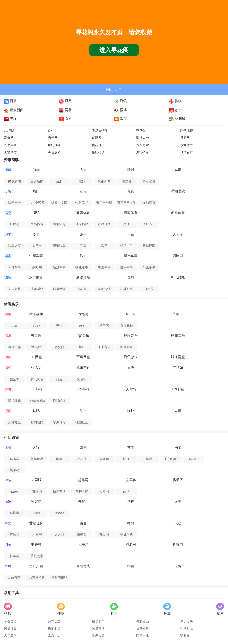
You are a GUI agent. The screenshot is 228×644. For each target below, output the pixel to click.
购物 (8, 448)
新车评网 (149, 246)
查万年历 (54, 635)
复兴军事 (127, 267)
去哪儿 (83, 502)
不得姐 (178, 368)
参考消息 (149, 181)
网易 (65, 110)
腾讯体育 (59, 224)
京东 (65, 119)
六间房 (37, 535)
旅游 (8, 502)
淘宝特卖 (142, 153)
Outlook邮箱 (37, 401)
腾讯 (120, 101)
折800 (127, 459)
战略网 (37, 267)
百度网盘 (83, 357)
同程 (37, 513)
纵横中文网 (59, 203)
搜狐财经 (37, 289)
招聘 (8, 566)
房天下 (178, 480)
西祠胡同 (37, 422)
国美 (59, 459)
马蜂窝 (14, 513)
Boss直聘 (15, 578)
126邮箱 (83, 389)
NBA (36, 213)
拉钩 (178, 566)
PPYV (37, 326)
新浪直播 (104, 224)
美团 (149, 459)
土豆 (14, 326)
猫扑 (131, 411)
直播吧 (14, 224)
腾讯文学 (14, 203)
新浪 (59, 181)
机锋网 (178, 545)
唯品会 (14, 459)
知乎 (83, 411)
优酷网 (97, 138)
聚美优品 (37, 459)
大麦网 (104, 492)
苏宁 (175, 110)
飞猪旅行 (186, 153)
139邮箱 (178, 389)
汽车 (8, 234)
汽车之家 (142, 145)
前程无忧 (82, 492)
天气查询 (10, 635)
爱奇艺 (9, 138)
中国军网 (104, 267)
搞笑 (8, 368)
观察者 (127, 181)
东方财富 (186, 145)
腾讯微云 (131, 357)
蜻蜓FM (37, 347)
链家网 (37, 492)
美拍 (59, 326)
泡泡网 (131, 545)
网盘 (8, 357)
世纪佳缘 (54, 145)
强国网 (178, 256)
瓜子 (83, 234)
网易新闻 (14, 181)
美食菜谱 (10, 622)
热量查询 (98, 629)
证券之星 (14, 289)
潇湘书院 (178, 191)
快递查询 (59, 492)
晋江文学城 (104, 203)
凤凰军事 (149, 267)
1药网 (127, 492)
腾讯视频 (186, 131)
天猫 (10, 119)
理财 (131, 277)
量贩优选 (98, 153)
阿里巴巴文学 (127, 203)
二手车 (82, 246)
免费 (131, 191)
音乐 (8, 336)
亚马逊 (141, 131)
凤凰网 (185, 138)
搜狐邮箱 (59, 401)
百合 (83, 523)
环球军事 (14, 267)
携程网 (97, 145)
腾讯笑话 (37, 379)
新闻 (8, 170)
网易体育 (37, 224)
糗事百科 (83, 368)
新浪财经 (83, 277)
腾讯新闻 (104, 181)
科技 (8, 545)
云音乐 (36, 336)
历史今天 (186, 622)
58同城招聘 (37, 578)
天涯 (178, 523)
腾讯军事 (131, 256)
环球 (131, 170)
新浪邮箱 (14, 401)
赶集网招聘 (59, 578)
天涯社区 (14, 422)
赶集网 (83, 480)
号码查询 (142, 622)
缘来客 (82, 535)
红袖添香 (149, 203)
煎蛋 (59, 379)
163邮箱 (36, 389)
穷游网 (36, 502)
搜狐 (175, 101)
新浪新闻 (14, 110)
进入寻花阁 (114, 50)
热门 (36, 191)
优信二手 (127, 246)
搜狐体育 (131, 213)
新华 (36, 170)
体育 (8, 213)
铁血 (83, 256)
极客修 (185, 635)
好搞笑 (36, 368)
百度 (10, 101)
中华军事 (36, 256)
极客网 (14, 556)
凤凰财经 (59, 289)
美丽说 (14, 470)
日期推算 (142, 629)
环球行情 (127, 289)
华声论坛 (59, 422)
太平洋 (37, 246)
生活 (8, 480)
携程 (131, 502)
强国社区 (82, 422)
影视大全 (142, 138)
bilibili (131, 314)
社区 (8, 411)
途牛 (51, 131)
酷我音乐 (178, 336)
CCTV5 (149, 224)
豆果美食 (10, 145)
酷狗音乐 (131, 336)
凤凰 (65, 101)
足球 (127, 224)
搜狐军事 (82, 267)
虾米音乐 (127, 347)
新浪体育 (83, 213)
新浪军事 (59, 267)
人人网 (59, 535)
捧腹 (131, 368)
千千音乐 (104, 347)
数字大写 (54, 622)
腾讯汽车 (59, 246)
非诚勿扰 (127, 535)
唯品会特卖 (100, 131)
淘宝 (120, 119)
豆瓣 (178, 411)
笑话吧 (82, 379)
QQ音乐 (83, 336)
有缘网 (14, 535)
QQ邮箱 (131, 389)
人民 (83, 170)
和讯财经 (178, 277)
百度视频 (127, 326)
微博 (120, 110)
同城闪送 (142, 635)
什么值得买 (171, 459)
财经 (8, 278)
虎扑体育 (178, 213)
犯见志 (14, 379)
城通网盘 (178, 357)
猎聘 (131, 566)
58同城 (177, 119)
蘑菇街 (194, 459)
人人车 (178, 234)
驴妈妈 (59, 513)
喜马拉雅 (14, 347)
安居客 (131, 480)
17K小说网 (37, 203)
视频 (8, 314)
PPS (82, 326)
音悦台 (59, 347)
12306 (14, 492)
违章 (131, 234)
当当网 (53, 138)
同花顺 (82, 289)
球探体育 (82, 224)
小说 (8, 191)
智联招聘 (36, 566)
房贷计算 (10, 629)
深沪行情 (104, 289)
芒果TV (178, 314)
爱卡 (36, 234)
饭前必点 (54, 629)
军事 (8, 256)
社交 (8, 523)
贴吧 (36, 411)
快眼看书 (82, 203)
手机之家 (37, 556)
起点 (83, 191)
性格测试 (186, 629)
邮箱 (8, 389)
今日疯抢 (54, 153)
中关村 (36, 545)
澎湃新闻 (37, 181)
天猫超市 (10, 153)
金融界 (149, 289)
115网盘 (9, 131)
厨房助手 (98, 622)
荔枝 (82, 347)
